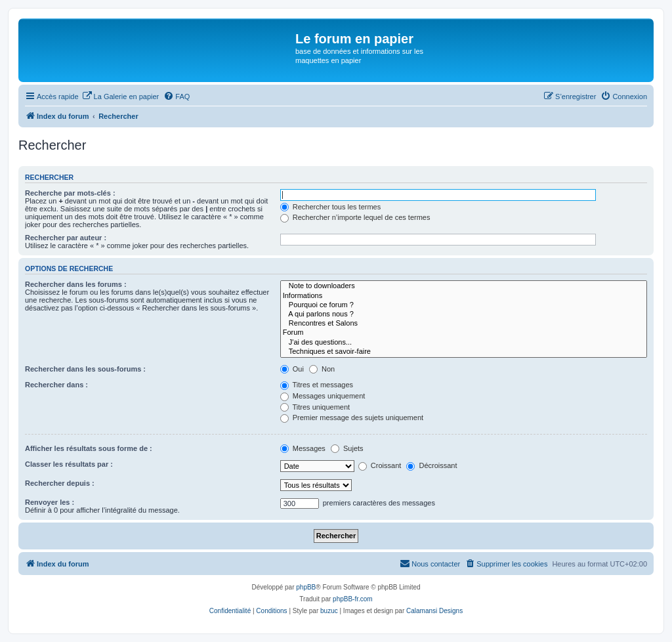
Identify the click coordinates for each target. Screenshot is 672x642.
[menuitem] (121, 96)
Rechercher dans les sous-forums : (85, 369)
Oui (292, 369)
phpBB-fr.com (353, 599)
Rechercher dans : (56, 385)
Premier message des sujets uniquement (352, 417)
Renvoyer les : (50, 502)
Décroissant (431, 465)
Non (322, 369)
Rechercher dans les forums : (76, 284)
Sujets (347, 448)
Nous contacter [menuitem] (430, 563)
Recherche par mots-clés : (70, 193)
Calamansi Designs (434, 611)
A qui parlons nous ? (464, 314)
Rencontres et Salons (464, 324)
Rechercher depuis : (60, 483)
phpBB (306, 587)
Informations (464, 296)
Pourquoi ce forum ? (464, 305)
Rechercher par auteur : (66, 238)
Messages (303, 448)
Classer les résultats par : (69, 464)
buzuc (329, 611)
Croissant (380, 465)
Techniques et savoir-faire (464, 352)
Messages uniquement (323, 396)
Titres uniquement (315, 407)
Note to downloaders (464, 286)
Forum (464, 333)
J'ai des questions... (464, 343)
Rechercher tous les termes (331, 207)
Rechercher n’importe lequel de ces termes (355, 217)
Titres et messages (317, 385)
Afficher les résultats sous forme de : (89, 448)
